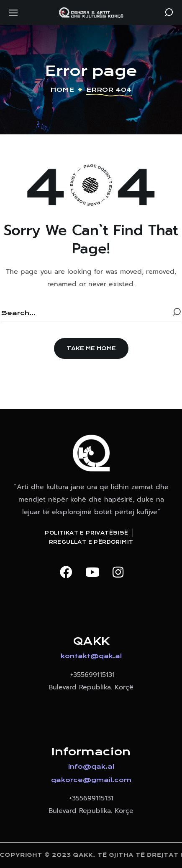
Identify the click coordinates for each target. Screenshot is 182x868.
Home (62, 90)
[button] (169, 13)
